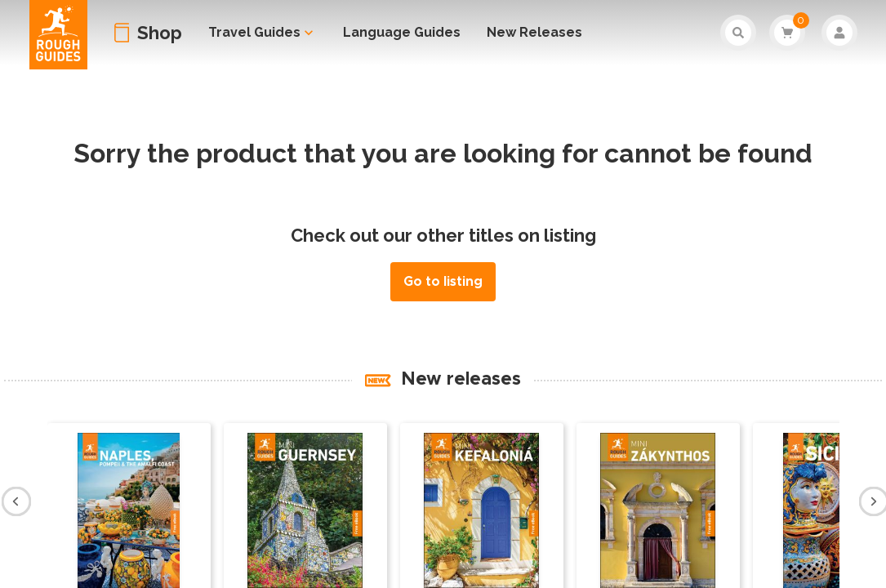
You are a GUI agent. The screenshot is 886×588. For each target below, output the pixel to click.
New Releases (534, 32)
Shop (160, 33)
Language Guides (402, 32)
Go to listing (443, 282)
